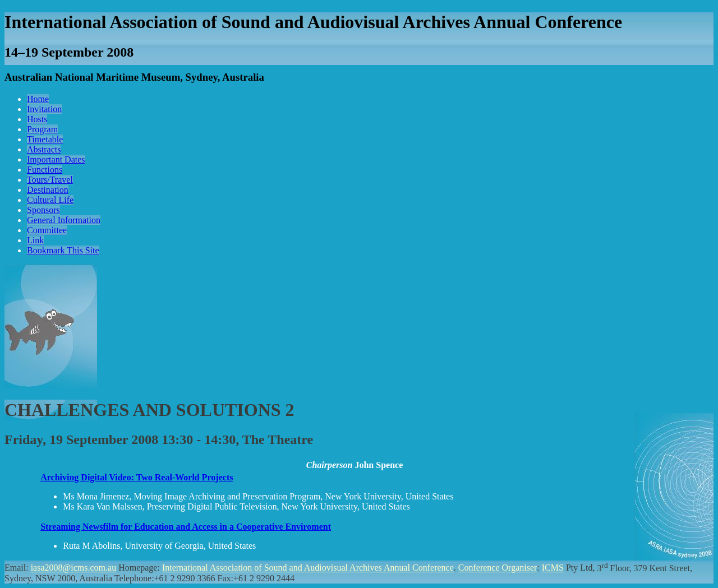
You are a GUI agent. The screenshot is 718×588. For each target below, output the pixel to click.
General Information (64, 220)
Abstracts (44, 149)
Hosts (37, 119)
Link (35, 240)
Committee (47, 230)
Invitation (44, 109)
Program (42, 129)
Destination (48, 190)
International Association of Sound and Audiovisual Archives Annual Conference (308, 568)
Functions (45, 170)
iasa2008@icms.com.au (73, 568)
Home (38, 99)
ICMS (553, 568)
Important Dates (56, 159)
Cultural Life (50, 200)
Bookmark (63, 250)
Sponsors (43, 210)
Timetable (45, 139)
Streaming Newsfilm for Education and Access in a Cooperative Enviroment (186, 527)
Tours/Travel (50, 180)
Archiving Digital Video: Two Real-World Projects (137, 477)
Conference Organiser (498, 568)
